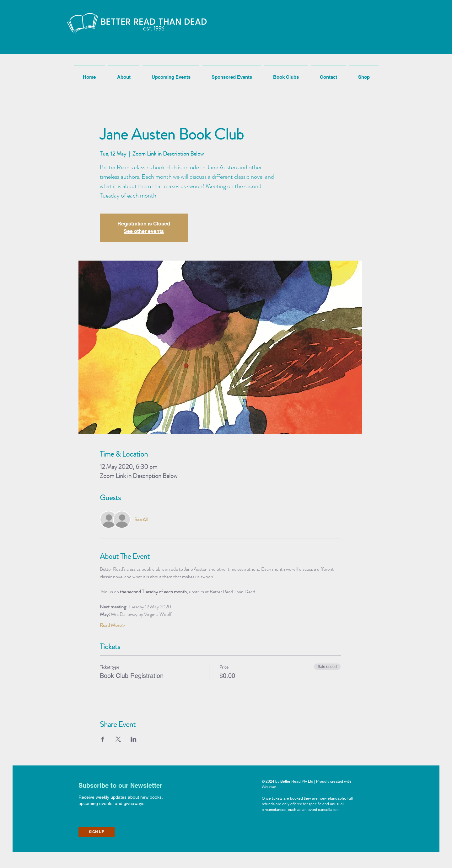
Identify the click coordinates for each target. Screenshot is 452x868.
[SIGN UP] (97, 832)
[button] (108, 37)
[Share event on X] (118, 739)
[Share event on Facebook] (103, 739)
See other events (144, 231)
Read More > (112, 625)
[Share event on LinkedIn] (134, 739)
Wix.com (269, 787)
